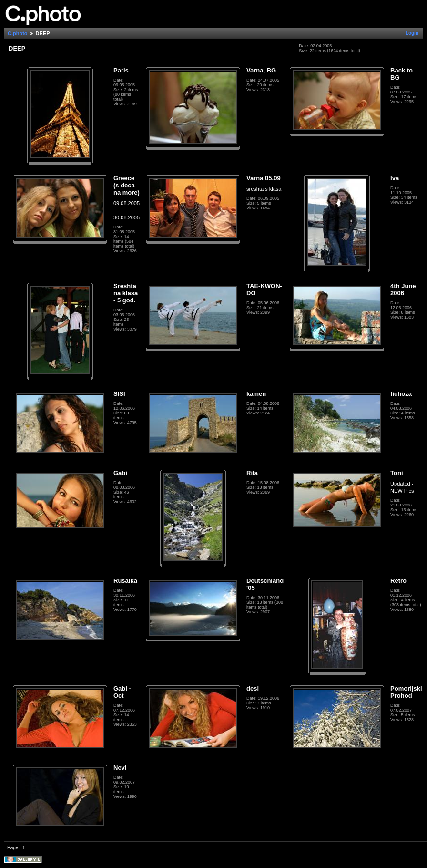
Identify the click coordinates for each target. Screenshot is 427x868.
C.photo (18, 33)
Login (412, 33)
